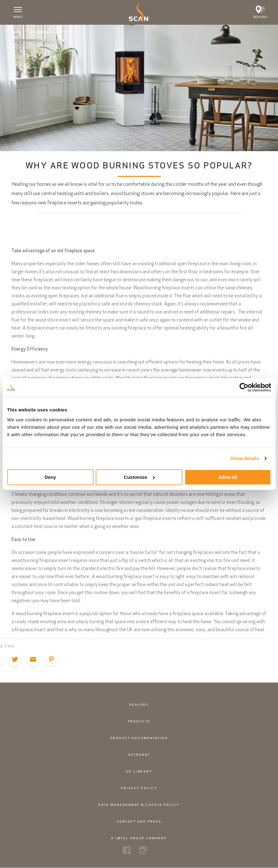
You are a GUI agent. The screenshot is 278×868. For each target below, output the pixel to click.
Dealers (139, 705)
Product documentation (139, 738)
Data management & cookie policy (139, 805)
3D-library (139, 771)
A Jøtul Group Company (139, 838)
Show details (245, 458)
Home (16, 31)
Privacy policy (139, 788)
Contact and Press (139, 821)
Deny (50, 477)
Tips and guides (41, 31)
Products (139, 721)
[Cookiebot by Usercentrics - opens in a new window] (244, 387)
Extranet (139, 755)
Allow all (228, 477)
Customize (139, 477)
